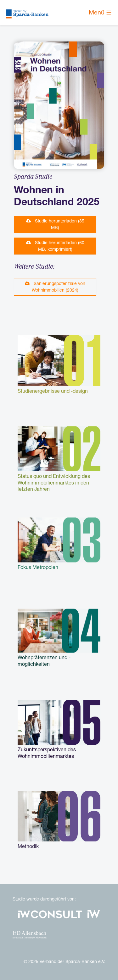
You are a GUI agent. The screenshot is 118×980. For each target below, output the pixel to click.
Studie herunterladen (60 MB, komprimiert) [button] (55, 246)
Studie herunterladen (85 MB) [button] (55, 224)
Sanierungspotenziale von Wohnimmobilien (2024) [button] (55, 287)
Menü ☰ (100, 12)
